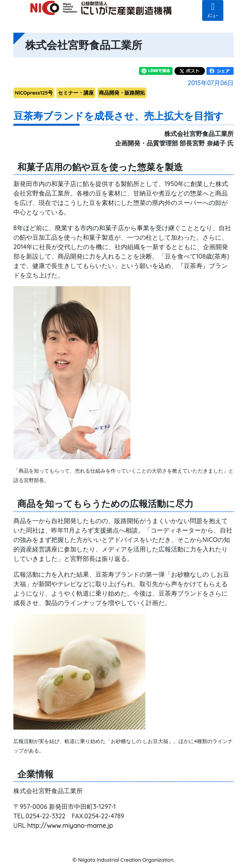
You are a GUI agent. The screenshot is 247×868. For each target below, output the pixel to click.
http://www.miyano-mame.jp (70, 825)
